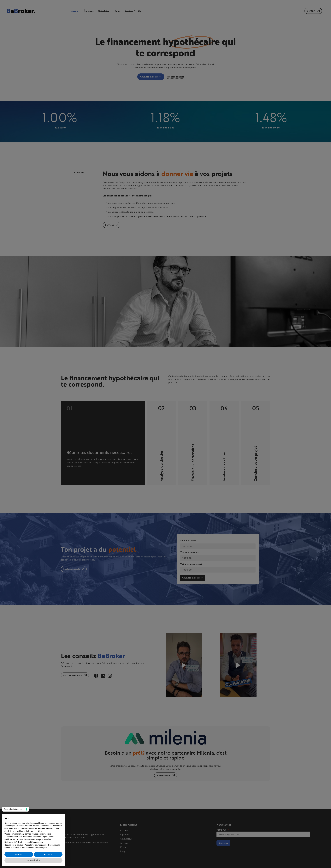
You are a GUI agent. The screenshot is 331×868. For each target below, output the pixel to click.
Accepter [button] (48, 854)
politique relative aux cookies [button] (29, 831)
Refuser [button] (19, 854)
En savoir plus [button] (33, 860)
